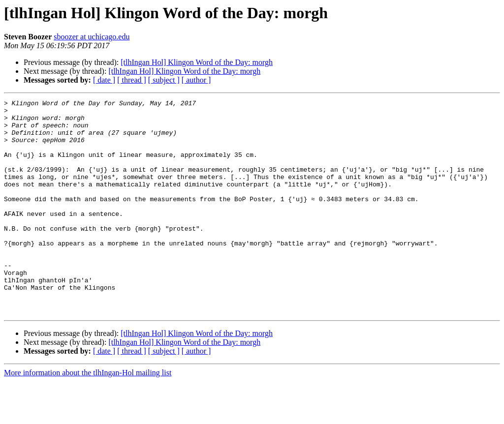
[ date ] (104, 80)
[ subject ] (164, 80)
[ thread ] (132, 80)
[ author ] (196, 80)
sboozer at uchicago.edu (92, 37)
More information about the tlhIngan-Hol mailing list (88, 415)
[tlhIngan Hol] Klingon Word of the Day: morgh (197, 62)
